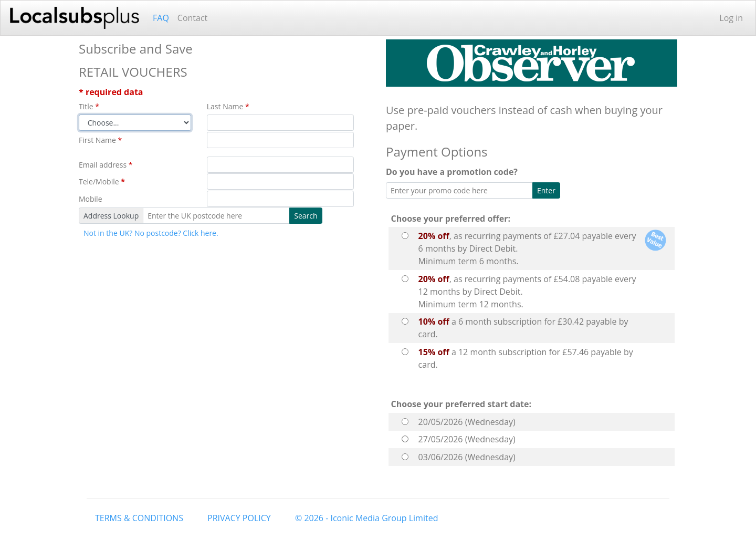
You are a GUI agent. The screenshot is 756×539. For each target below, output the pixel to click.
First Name (100, 140)
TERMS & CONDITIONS (139, 518)
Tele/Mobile (102, 182)
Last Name (228, 106)
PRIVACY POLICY (239, 518)
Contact (192, 18)
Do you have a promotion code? (454, 172)
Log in (731, 18)
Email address (106, 165)
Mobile (91, 199)
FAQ (161, 18)
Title (89, 106)
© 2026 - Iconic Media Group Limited (366, 518)
